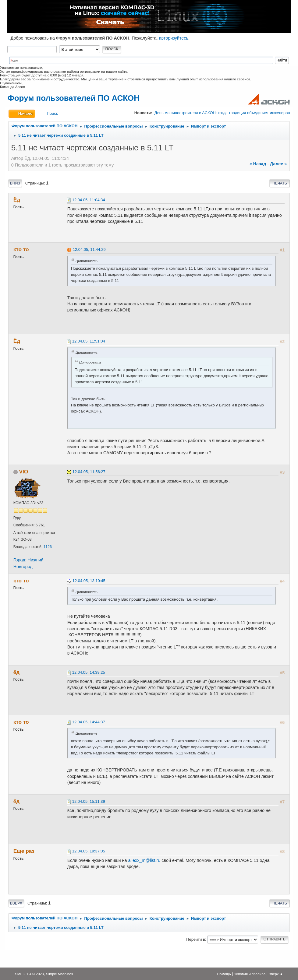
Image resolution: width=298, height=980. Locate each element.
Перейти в (196, 939)
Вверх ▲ (276, 974)
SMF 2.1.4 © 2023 (29, 974)
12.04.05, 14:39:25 (89, 672)
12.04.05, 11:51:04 (89, 341)
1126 (48, 547)
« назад (258, 164)
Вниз (15, 183)
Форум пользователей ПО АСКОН (74, 98)
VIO (23, 472)
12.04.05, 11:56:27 (89, 472)
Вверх (16, 903)
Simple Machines (60, 974)
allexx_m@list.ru (144, 860)
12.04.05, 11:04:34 (89, 200)
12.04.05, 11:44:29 (89, 249)
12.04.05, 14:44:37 (89, 722)
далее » (278, 164)
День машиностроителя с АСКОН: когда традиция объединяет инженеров (222, 113)
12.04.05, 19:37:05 (89, 851)
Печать (280, 183)
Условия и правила (250, 974)
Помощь (224, 974)
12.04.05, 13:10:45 (89, 581)
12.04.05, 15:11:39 (89, 801)
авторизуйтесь (174, 38)
